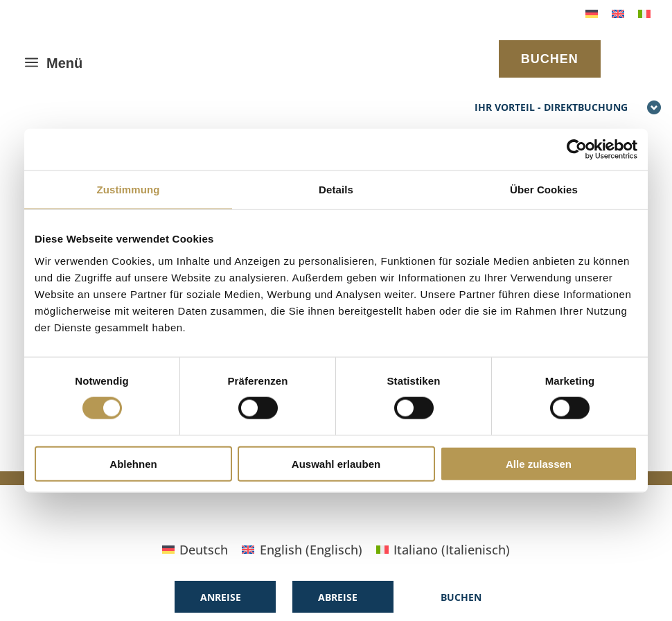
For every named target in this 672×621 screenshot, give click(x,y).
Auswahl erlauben (336, 463)
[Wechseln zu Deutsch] (592, 13)
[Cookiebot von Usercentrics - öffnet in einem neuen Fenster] (577, 150)
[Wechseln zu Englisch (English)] (302, 549)
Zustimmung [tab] (129, 190)
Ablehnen (133, 463)
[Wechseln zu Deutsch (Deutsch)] (195, 549)
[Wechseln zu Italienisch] (644, 13)
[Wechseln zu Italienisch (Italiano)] (443, 549)
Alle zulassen (539, 463)
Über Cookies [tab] (544, 190)
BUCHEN (550, 59)
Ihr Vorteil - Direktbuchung (568, 108)
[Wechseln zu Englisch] (618, 13)
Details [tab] (336, 190)
